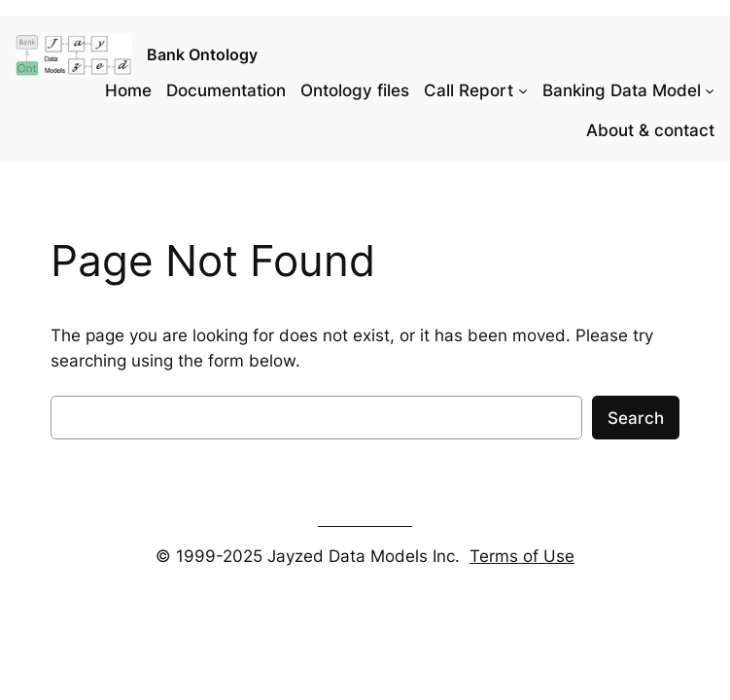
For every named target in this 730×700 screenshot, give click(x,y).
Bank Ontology (202, 55)
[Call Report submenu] (523, 90)
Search (636, 418)
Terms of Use (522, 556)
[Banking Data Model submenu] (710, 90)
